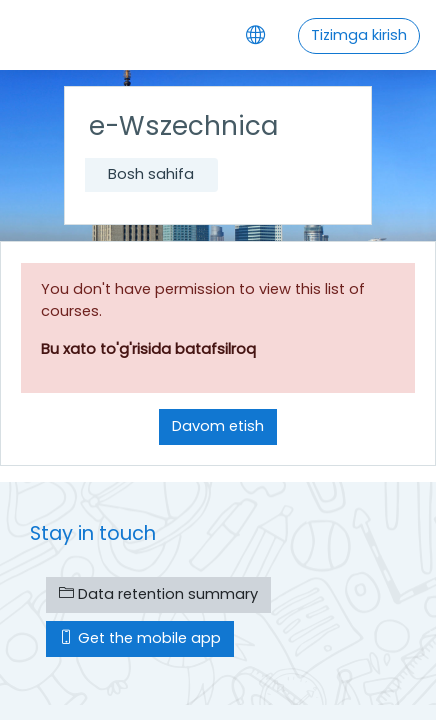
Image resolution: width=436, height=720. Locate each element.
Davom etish (218, 426)
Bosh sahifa (151, 174)
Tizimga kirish (359, 35)
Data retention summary (158, 594)
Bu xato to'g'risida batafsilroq (148, 349)
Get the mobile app (140, 638)
